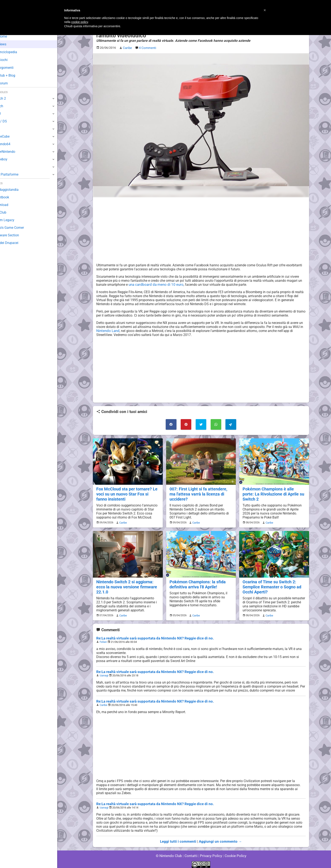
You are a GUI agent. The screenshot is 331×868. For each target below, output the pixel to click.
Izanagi (104, 673)
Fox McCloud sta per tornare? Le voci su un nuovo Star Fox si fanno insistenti (127, 493)
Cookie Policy (233, 853)
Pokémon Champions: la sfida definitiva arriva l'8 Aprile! (197, 582)
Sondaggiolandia (16, 190)
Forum (11, 83)
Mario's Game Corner (19, 228)
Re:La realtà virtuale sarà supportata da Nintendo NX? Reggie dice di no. (151, 636)
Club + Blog (14, 75)
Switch (8, 106)
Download (11, 205)
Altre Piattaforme (16, 174)
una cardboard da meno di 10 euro (154, 284)
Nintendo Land (107, 330)
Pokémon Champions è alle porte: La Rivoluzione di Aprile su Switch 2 (273, 493)
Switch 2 (10, 98)
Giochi (11, 60)
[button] (265, 10)
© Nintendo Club (171, 853)
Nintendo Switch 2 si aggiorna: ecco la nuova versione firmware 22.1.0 (126, 585)
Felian (103, 639)
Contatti (192, 853)
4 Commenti (147, 48)
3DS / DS (10, 121)
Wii (6, 129)
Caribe (122, 521)
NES (7, 167)
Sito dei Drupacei (16, 243)
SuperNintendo (15, 152)
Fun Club (10, 212)
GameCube (12, 136)
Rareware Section (16, 235)
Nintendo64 (12, 144)
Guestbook (12, 197)
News (10, 44)
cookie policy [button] (79, 22)
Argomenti (14, 68)
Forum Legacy (14, 220)
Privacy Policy (211, 853)
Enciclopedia (16, 52)
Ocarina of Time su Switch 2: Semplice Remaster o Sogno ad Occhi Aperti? (271, 585)
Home (10, 36)
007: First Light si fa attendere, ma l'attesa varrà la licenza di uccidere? (201, 493)
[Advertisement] (201, 230)
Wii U (7, 114)
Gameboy (11, 159)
